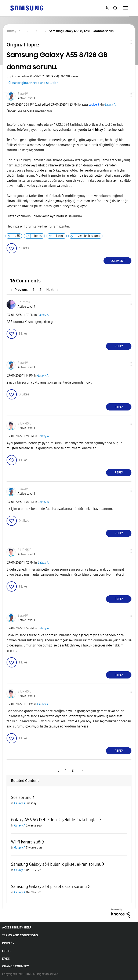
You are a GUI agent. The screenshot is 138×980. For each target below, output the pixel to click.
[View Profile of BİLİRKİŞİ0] (24, 424)
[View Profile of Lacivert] (94, 105)
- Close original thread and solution (32, 83)
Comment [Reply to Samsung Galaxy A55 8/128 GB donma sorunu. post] (118, 261)
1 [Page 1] (34, 290)
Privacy (8, 943)
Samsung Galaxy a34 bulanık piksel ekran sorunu (56, 864)
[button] (124, 95)
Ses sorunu (21, 797)
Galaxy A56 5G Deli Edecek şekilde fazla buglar (55, 820)
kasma (60, 236)
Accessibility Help (17, 928)
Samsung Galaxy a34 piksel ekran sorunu (49, 886)
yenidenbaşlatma (89, 236)
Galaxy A (110, 105)
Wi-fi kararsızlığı (26, 842)
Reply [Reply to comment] (119, 346)
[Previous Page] (20, 290)
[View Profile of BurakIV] (23, 94)
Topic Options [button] (124, 42)
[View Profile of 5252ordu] (24, 302)
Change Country (15, 966)
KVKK (6, 959)
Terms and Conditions (20, 935)
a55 (17, 236)
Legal (7, 951)
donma (38, 236)
